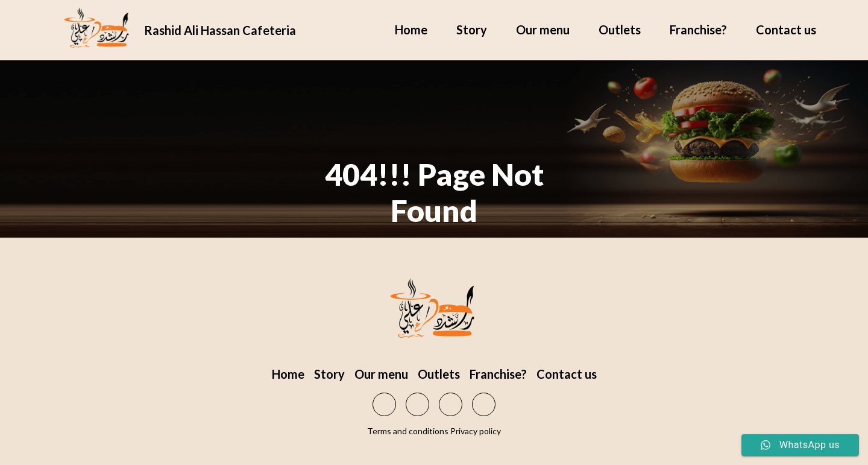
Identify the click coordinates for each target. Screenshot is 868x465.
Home (411, 30)
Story (472, 30)
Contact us (786, 30)
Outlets (620, 30)
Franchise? (698, 30)
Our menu (543, 30)
